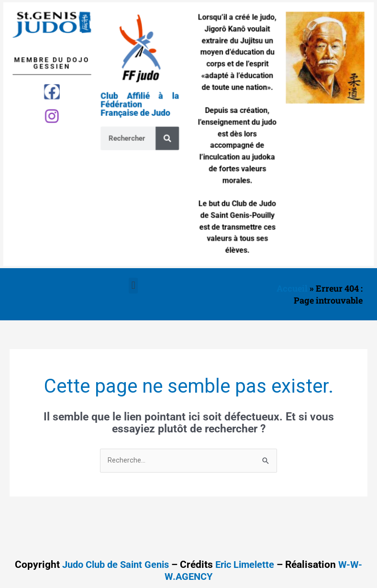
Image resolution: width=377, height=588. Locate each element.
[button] (133, 286)
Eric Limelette (248, 565)
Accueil (292, 288)
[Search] (169, 138)
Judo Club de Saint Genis (114, 565)
